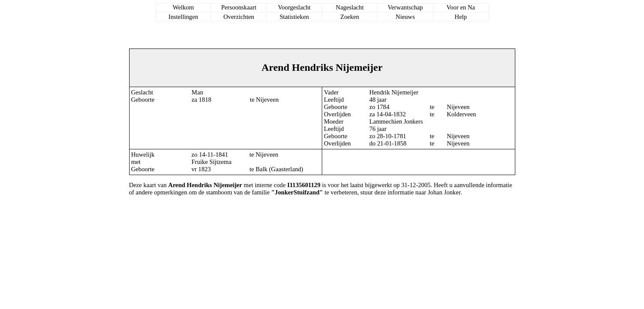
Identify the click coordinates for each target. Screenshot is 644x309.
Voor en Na (461, 7)
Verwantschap (405, 7)
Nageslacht (350, 7)
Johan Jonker (444, 192)
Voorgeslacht (294, 7)
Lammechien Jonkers (396, 121)
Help (461, 17)
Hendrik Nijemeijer (394, 92)
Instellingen (183, 17)
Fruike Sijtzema (211, 162)
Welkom (183, 7)
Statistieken (294, 17)
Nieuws (405, 17)
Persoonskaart (239, 7)
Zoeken (350, 17)
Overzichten (239, 17)
